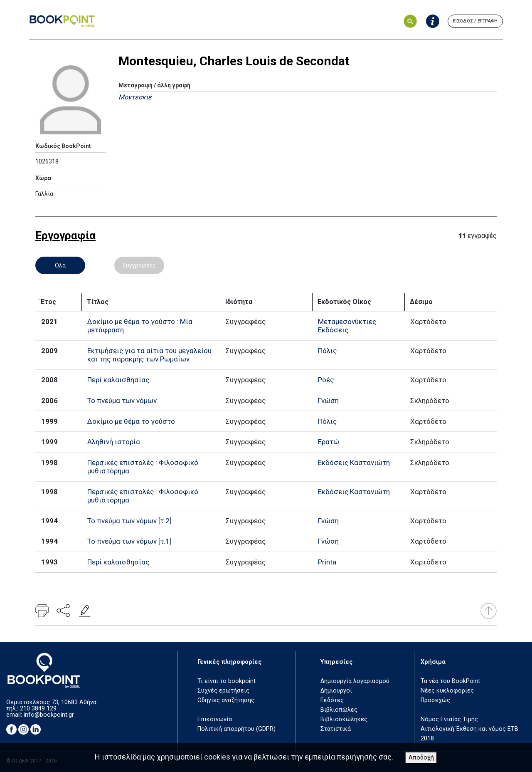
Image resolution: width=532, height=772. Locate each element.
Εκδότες (332, 700)
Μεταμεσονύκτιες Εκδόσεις (347, 326)
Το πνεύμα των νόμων (122, 401)
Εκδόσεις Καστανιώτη (354, 463)
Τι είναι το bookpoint (227, 681)
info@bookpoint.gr (49, 715)
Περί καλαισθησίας (118, 380)
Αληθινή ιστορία (114, 442)
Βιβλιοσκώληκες (344, 719)
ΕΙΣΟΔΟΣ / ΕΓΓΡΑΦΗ (475, 21)
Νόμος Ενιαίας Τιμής (449, 719)
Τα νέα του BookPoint (450, 681)
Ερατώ (329, 442)
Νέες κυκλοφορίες (447, 691)
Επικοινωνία (215, 719)
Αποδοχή (421, 758)
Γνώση (328, 401)
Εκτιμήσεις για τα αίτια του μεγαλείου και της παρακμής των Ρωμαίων (149, 355)
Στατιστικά (336, 729)
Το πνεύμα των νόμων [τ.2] (129, 521)
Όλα (60, 265)
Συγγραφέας (139, 265)
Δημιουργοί (336, 691)
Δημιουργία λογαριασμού (355, 681)
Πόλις (327, 351)
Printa (327, 562)
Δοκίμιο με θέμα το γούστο (131, 421)
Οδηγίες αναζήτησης (226, 700)
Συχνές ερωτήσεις (223, 691)
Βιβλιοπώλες (339, 710)
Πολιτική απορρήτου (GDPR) (236, 729)
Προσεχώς (435, 700)
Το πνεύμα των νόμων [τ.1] (129, 541)
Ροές (326, 380)
